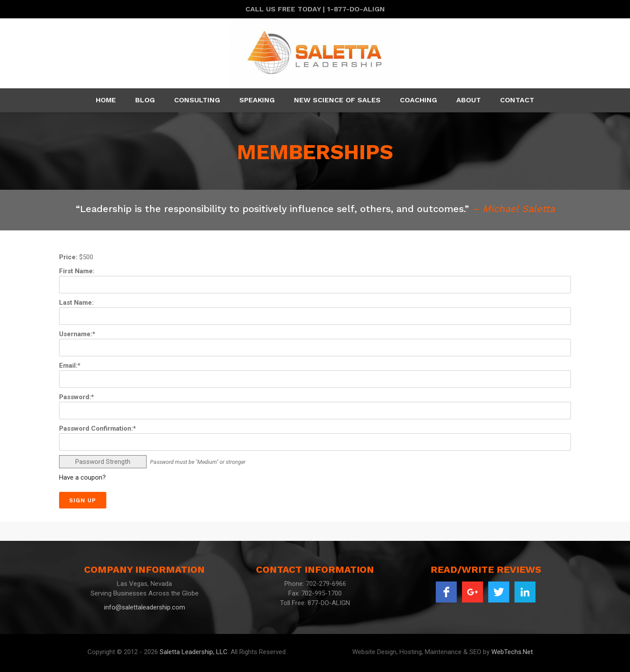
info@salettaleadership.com (145, 607)
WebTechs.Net (512, 652)
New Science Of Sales (337, 100)
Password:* (77, 397)
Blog (145, 100)
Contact (517, 100)
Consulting (197, 100)
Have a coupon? (82, 477)
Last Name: (76, 303)
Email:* (70, 366)
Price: (68, 257)
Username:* (77, 334)
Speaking (257, 100)
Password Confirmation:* (98, 428)
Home (106, 100)
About (469, 100)
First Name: (77, 271)
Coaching (418, 100)
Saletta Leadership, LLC (194, 652)
